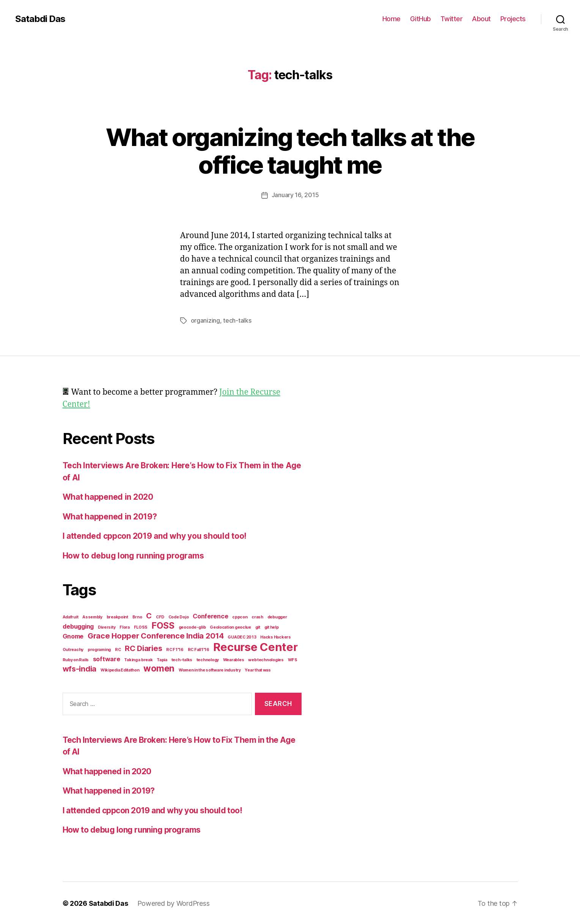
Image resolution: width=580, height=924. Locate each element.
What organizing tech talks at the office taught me (290, 151)
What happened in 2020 (108, 496)
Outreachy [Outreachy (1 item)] (73, 649)
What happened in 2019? (110, 516)
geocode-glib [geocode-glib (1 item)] (192, 627)
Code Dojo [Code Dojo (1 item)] (179, 616)
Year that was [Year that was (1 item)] (258, 669)
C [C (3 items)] (149, 615)
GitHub (420, 19)
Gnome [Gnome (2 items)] (73, 635)
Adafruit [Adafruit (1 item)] (71, 616)
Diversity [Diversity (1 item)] (107, 627)
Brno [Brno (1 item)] (137, 616)
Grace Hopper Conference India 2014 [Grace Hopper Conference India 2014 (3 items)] (156, 635)
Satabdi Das (40, 19)
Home (391, 19)
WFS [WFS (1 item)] (293, 659)
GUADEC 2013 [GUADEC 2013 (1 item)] (242, 636)
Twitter (452, 19)
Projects (513, 19)
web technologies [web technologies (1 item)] (266, 659)
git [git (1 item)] (258, 627)
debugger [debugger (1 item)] (277, 616)
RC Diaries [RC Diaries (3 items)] (143, 648)
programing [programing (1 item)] (99, 649)
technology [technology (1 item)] (208, 659)
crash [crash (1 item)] (257, 616)
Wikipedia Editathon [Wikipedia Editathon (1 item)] (120, 669)
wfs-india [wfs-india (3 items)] (80, 668)
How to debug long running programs (133, 555)
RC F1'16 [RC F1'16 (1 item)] (175, 649)
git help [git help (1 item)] (272, 627)
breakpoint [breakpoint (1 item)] (117, 616)
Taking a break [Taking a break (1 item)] (138, 659)
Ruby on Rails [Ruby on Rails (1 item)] (76, 659)
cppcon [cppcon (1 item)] (240, 616)
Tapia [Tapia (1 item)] (162, 659)
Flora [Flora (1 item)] (125, 627)
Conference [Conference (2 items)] (210, 615)
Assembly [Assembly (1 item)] (92, 616)
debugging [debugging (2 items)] (78, 626)
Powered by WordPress (174, 903)
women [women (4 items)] (159, 668)
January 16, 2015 (295, 195)
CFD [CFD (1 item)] (160, 616)
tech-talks (237, 320)
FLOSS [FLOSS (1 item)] (141, 627)
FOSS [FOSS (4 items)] (163, 625)
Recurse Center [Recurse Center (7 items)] (255, 646)
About (481, 19)
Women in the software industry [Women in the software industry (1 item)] (210, 669)
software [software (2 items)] (107, 658)
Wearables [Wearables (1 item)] (234, 659)
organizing (205, 320)
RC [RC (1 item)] (118, 649)
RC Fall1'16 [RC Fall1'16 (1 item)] (199, 649)
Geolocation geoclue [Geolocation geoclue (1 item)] (230, 627)
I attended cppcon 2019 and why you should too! (155, 535)
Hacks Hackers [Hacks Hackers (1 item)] (276, 636)
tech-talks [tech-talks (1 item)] (182, 659)
